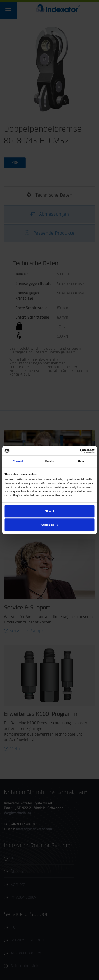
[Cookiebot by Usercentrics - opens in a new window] (72, 451)
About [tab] (81, 461)
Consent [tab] (18, 461)
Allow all (50, 511)
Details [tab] (49, 461)
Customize (50, 525)
